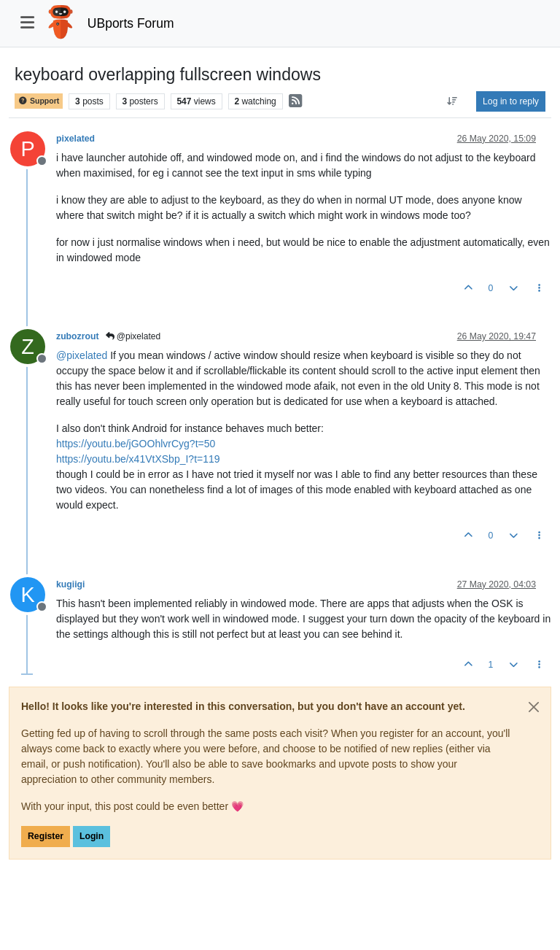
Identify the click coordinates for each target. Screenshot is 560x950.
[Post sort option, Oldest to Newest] (452, 101)
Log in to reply (511, 101)
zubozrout (78, 336)
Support (39, 101)
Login (92, 836)
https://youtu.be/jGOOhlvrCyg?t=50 (136, 444)
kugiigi (70, 584)
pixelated (75, 139)
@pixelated (133, 336)
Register (46, 836)
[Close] (534, 707)
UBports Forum (131, 23)
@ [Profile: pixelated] (82, 355)
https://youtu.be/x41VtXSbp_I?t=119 (138, 459)
